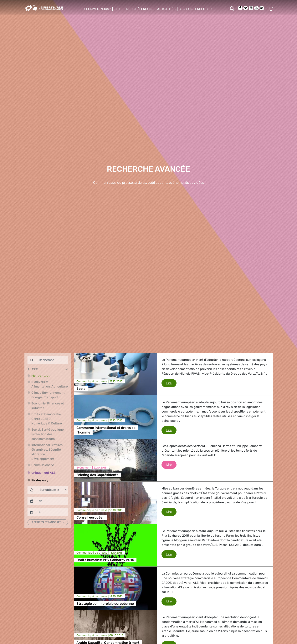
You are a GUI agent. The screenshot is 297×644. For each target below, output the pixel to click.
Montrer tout (40, 376)
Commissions (43, 465)
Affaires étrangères (47, 522)
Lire (171, 383)
